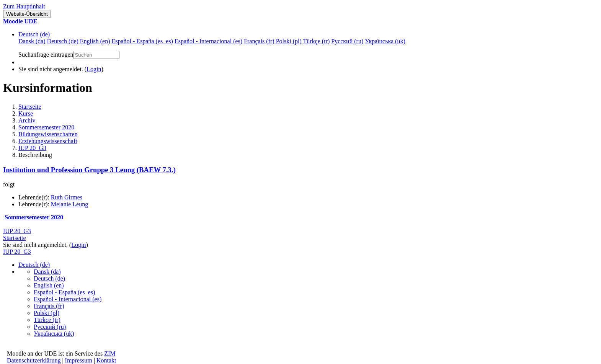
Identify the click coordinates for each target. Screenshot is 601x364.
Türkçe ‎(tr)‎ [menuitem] (317, 41)
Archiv (27, 120)
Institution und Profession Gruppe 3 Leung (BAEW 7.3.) (89, 170)
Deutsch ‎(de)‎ (34, 34)
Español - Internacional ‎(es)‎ (68, 299)
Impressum (79, 360)
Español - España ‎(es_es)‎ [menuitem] (142, 41)
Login (94, 69)
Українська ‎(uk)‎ (54, 334)
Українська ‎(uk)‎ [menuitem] (385, 41)
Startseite (30, 107)
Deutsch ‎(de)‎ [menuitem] (63, 41)
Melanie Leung (69, 204)
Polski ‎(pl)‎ (47, 313)
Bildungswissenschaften (48, 134)
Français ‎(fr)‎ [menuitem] (259, 41)
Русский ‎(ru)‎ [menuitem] (347, 41)
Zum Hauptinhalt (24, 6)
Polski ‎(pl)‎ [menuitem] (289, 41)
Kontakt (106, 360)
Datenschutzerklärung (34, 360)
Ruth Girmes (67, 197)
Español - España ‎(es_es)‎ (64, 292)
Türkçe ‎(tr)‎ (47, 320)
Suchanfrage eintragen (46, 55)
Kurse (26, 113)
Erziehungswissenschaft (48, 141)
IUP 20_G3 (32, 148)
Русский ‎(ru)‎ (50, 327)
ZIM (110, 353)
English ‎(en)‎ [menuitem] (95, 41)
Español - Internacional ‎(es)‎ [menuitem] (208, 41)
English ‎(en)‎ (49, 285)
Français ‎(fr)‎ (49, 306)
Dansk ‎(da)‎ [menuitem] (32, 41)
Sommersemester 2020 (46, 127)
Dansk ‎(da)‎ (47, 272)
